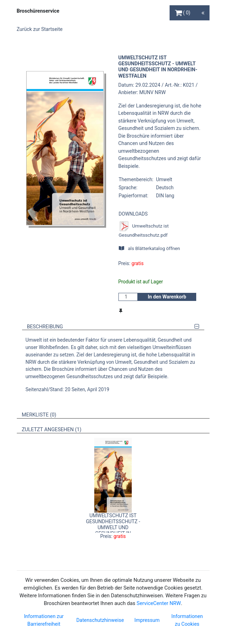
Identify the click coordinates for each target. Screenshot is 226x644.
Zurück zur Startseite (40, 29)
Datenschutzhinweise (100, 620)
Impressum (147, 620)
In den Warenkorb (167, 297)
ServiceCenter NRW (159, 603)
